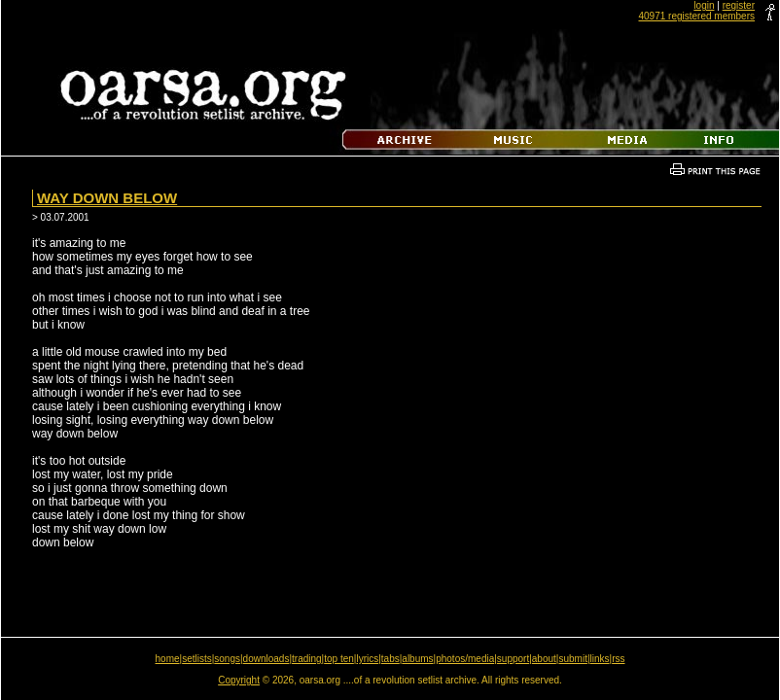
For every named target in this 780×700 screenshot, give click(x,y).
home (168, 659)
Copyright (239, 680)
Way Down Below (107, 198)
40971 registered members (696, 16)
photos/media (465, 659)
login (704, 5)
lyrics (367, 659)
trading (307, 659)
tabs (390, 659)
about (544, 659)
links (600, 659)
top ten (339, 659)
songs (227, 659)
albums (417, 659)
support (513, 659)
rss (618, 659)
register (739, 5)
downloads (266, 659)
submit (572, 659)
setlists (197, 659)
